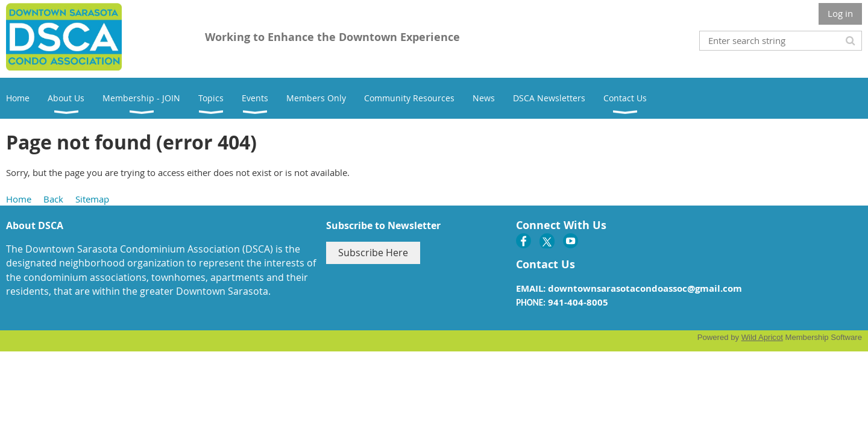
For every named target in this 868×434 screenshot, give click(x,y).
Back (53, 199)
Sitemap (92, 199)
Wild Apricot (762, 337)
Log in (840, 13)
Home (19, 199)
